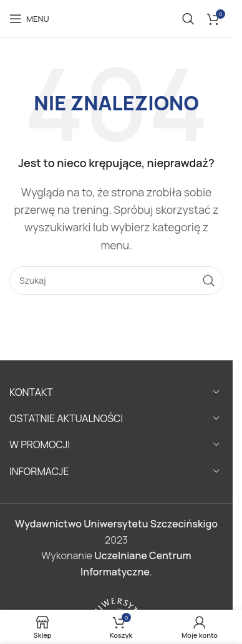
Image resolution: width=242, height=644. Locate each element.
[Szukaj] (188, 19)
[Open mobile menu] (29, 19)
